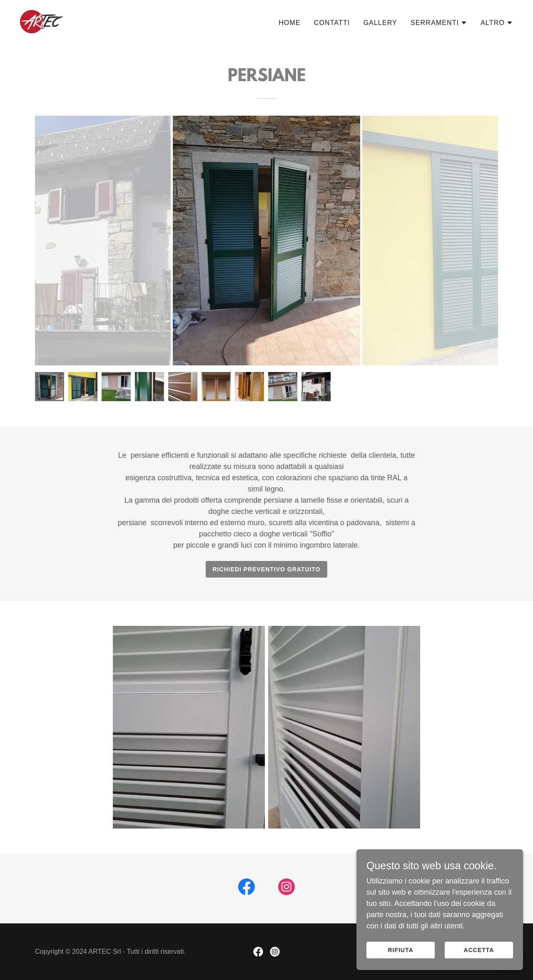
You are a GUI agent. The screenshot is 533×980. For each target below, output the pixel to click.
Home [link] (290, 23)
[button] (439, 23)
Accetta (479, 950)
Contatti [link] (332, 23)
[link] (42, 21)
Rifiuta (400, 950)
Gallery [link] (380, 23)
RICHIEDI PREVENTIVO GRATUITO (266, 569)
